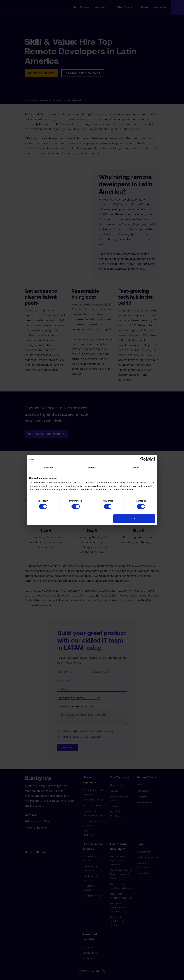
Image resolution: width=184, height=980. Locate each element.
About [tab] (136, 468)
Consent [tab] (49, 468)
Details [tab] (92, 468)
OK (134, 518)
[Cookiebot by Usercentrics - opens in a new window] (142, 459)
